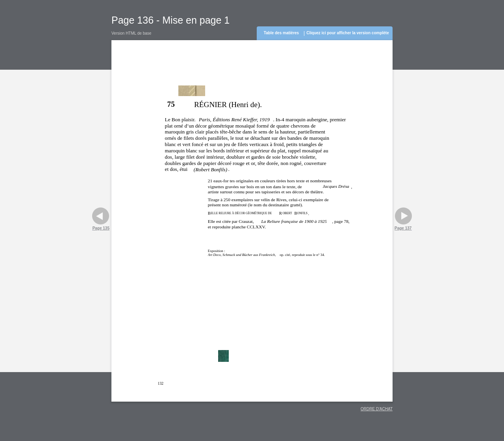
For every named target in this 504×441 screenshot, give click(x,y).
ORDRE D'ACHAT (377, 409)
